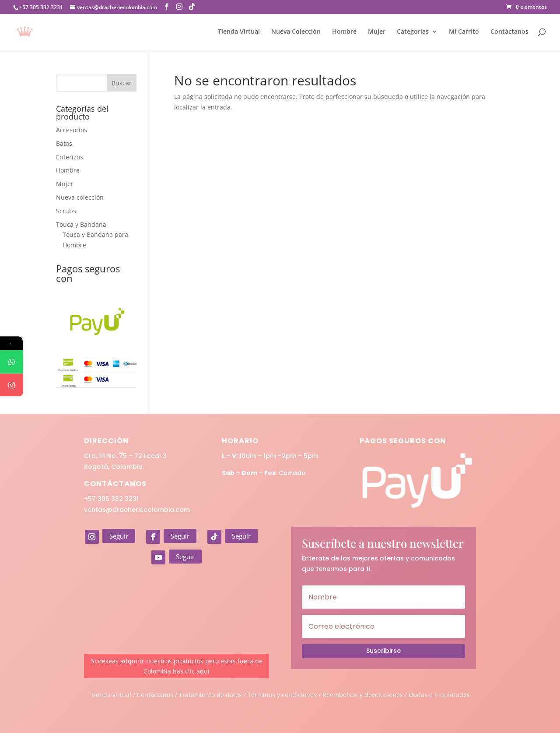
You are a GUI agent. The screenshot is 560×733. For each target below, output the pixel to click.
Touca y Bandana (81, 224)
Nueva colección (80, 197)
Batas (64, 143)
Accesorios (72, 130)
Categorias (413, 32)
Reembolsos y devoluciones (363, 695)
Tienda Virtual (239, 32)
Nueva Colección (296, 32)
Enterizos (70, 157)
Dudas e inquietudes (439, 695)
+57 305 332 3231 (111, 499)
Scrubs (66, 211)
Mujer (377, 32)
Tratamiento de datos (210, 695)
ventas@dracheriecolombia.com (137, 510)
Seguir (119, 536)
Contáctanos (509, 32)
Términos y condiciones (282, 695)
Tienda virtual (111, 695)
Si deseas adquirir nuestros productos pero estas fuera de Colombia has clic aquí (177, 666)
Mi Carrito (464, 32)
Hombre (344, 32)
